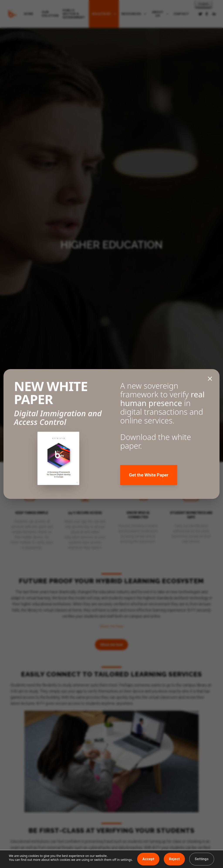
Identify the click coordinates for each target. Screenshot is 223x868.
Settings (202, 859)
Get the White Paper (149, 475)
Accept (148, 859)
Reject (174, 859)
